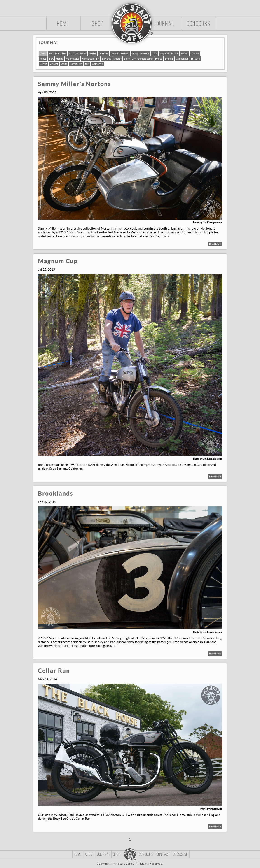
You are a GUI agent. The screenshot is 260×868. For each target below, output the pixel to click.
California (97, 64)
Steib (127, 59)
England (164, 54)
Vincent (54, 64)
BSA (51, 59)
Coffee (43, 64)
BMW (83, 54)
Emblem (169, 59)
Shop (98, 24)
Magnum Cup (58, 261)
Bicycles (106, 59)
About (90, 855)
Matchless (61, 54)
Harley (93, 54)
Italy (87, 64)
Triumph (73, 54)
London (195, 54)
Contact (163, 855)
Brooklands (55, 494)
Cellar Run (54, 671)
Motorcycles (73, 59)
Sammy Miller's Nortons (74, 84)
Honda (60, 59)
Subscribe (181, 855)
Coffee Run (76, 64)
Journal (164, 24)
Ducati (114, 54)
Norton (184, 54)
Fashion (125, 54)
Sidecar (117, 59)
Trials (155, 54)
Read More (215, 244)
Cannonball (182, 59)
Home (63, 24)
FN (98, 59)
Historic (195, 59)
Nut (51, 54)
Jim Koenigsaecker (142, 59)
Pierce (159, 59)
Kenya (43, 59)
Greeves (104, 54)
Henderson (88, 59)
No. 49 (175, 54)
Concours (199, 24)
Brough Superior (140, 54)
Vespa (64, 64)
